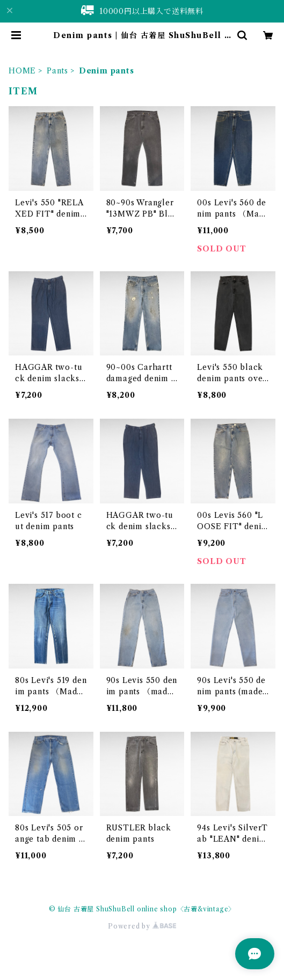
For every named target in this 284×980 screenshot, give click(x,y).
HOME (22, 71)
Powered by (142, 926)
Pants (57, 71)
